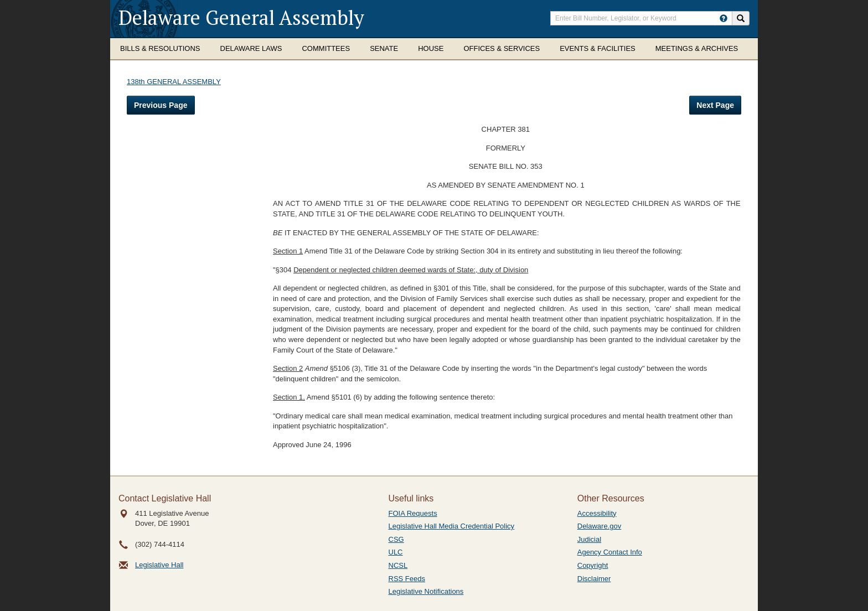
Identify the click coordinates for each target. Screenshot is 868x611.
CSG (396, 539)
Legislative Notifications (426, 591)
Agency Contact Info (610, 552)
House (431, 48)
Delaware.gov (600, 526)
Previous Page (161, 105)
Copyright (593, 565)
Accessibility (597, 513)
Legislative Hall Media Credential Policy (452, 526)
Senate (384, 48)
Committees (326, 48)
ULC (396, 552)
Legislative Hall (159, 565)
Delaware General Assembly (241, 17)
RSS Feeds (407, 579)
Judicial (589, 539)
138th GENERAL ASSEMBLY (174, 82)
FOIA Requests (413, 513)
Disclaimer (594, 579)
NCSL (398, 565)
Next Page (715, 105)
